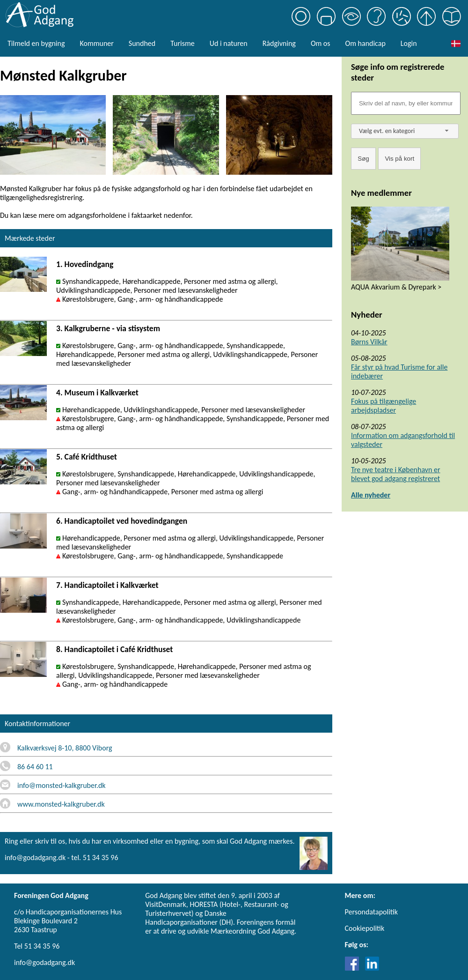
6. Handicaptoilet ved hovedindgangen (122, 521)
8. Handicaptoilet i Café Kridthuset (114, 649)
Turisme (182, 43)
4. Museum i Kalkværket (97, 393)
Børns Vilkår (369, 342)
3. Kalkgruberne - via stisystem (108, 328)
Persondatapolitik (371, 912)
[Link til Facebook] (354, 968)
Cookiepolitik (365, 928)
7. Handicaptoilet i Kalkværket (107, 585)
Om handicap (366, 43)
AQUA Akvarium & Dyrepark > (396, 287)
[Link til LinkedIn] (372, 968)
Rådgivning (279, 43)
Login (409, 43)
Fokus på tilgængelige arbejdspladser (384, 406)
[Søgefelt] (406, 103)
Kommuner (96, 43)
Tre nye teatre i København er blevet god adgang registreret (396, 474)
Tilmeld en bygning (36, 43)
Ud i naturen (229, 43)
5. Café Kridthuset (87, 457)
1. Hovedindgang (85, 264)
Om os (321, 43)
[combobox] (405, 131)
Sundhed (142, 43)
